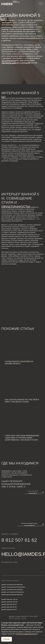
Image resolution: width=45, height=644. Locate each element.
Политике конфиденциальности (27, 634)
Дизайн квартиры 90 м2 (9, 604)
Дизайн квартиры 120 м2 (9, 602)
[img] (12, 568)
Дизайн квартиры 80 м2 (9, 607)
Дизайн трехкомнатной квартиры (12, 584)
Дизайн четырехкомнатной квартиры (13, 587)
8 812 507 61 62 (19, 540)
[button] (15, 63)
